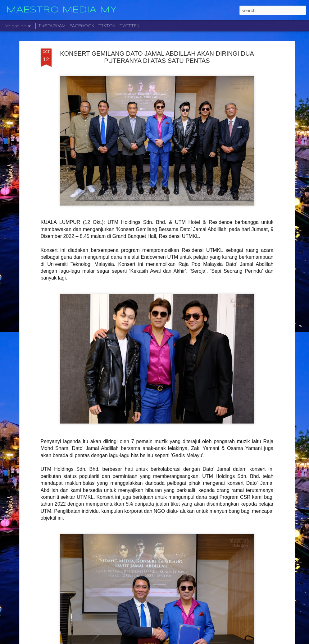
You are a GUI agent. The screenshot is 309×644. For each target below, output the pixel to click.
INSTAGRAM (52, 26)
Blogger (184, 641)
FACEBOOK (82, 26)
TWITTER (130, 26)
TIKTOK (107, 26)
